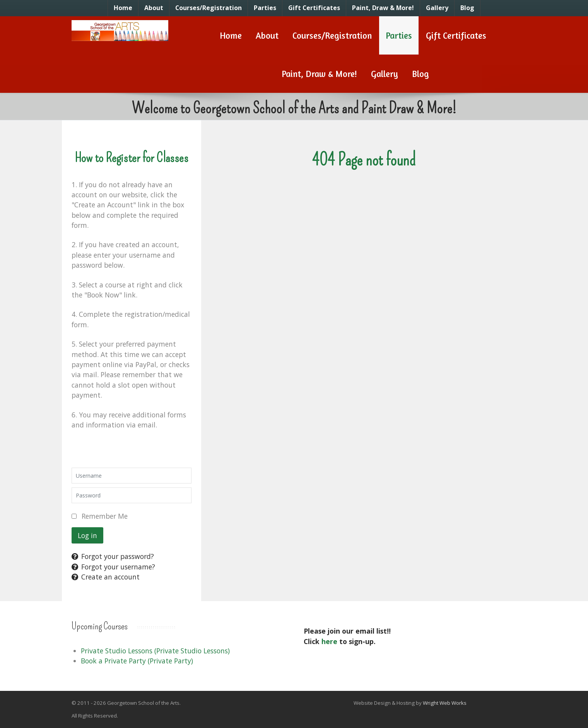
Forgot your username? (113, 567)
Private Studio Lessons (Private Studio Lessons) (155, 651)
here (329, 641)
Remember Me (105, 516)
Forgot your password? (113, 556)
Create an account (106, 577)
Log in (87, 535)
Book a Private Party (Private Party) (137, 661)
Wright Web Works (445, 703)
